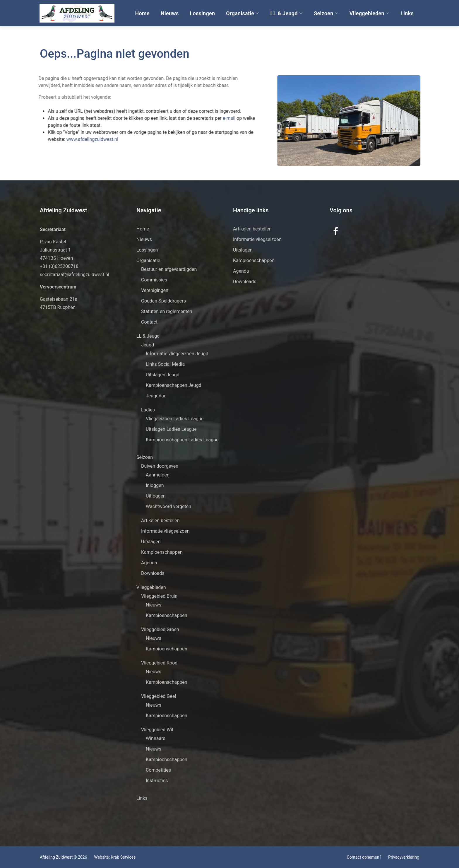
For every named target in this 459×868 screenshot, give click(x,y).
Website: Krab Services (115, 857)
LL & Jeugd (287, 13)
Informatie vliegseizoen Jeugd (177, 354)
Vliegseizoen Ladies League (175, 419)
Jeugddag (156, 396)
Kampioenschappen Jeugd (174, 385)
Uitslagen (151, 542)
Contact (149, 322)
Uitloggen (156, 496)
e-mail (215, 118)
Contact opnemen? (364, 857)
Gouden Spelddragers (163, 301)
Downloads (153, 573)
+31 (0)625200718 (59, 266)
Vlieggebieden (369, 13)
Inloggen (155, 485)
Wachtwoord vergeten (168, 506)
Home (142, 13)
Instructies (157, 781)
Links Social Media (165, 364)
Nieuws (170, 13)
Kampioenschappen (162, 552)
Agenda (149, 563)
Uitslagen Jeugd (163, 375)
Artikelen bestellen (160, 521)
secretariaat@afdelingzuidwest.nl (74, 275)
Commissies (154, 280)
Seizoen (326, 13)
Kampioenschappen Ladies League (182, 440)
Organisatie (243, 13)
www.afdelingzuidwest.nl (78, 139)
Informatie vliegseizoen (165, 531)
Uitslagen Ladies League (171, 429)
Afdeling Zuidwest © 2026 (63, 857)
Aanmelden (158, 475)
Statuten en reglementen (167, 311)
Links (407, 13)
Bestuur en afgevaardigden (169, 269)
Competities (158, 770)
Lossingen (202, 13)
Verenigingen (155, 290)
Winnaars (156, 738)
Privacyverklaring (404, 857)
